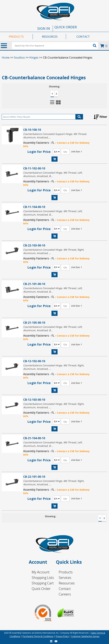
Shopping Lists (43, 578)
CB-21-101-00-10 (34, 284)
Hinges (34, 58)
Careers (65, 594)
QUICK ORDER (66, 27)
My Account (41, 572)
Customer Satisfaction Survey (85, 636)
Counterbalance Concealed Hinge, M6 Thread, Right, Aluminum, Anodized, (54, 251)
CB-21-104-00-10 (34, 438)
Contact (65, 589)
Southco (19, 58)
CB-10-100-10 (32, 130)
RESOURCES (50, 37)
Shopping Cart (43, 583)
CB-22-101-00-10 (34, 477)
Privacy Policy (62, 636)
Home (6, 58)
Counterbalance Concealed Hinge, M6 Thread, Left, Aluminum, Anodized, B (53, 174)
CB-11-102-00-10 (34, 168)
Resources (67, 583)
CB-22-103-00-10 (34, 245)
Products (66, 572)
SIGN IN (44, 28)
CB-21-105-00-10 (34, 323)
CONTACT (83, 37)
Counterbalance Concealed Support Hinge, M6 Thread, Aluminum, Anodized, (55, 136)
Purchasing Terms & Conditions (38, 636)
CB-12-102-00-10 (34, 361)
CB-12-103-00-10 (34, 400)
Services (65, 578)
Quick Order (41, 589)
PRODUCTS (16, 37)
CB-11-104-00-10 (34, 207)
